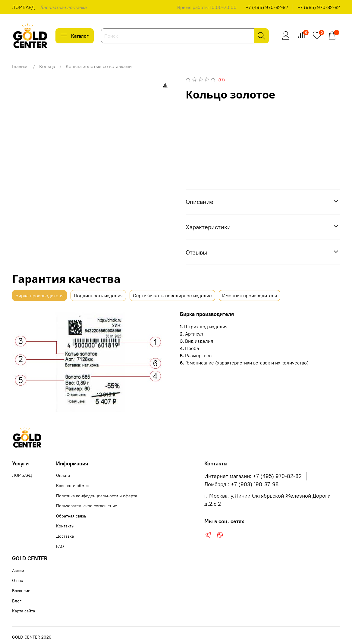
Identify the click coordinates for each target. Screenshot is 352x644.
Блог (17, 601)
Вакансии (21, 591)
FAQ (60, 546)
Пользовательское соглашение (87, 506)
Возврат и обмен (73, 486)
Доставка (65, 536)
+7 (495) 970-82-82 (267, 7)
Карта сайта (24, 611)
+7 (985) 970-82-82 (319, 7)
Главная (20, 66)
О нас (17, 580)
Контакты (65, 526)
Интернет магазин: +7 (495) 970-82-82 (253, 476)
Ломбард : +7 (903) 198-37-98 (242, 484)
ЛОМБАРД (23, 7)
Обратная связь (71, 516)
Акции (18, 571)
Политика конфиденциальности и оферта (97, 496)
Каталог (75, 36)
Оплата (63, 475)
